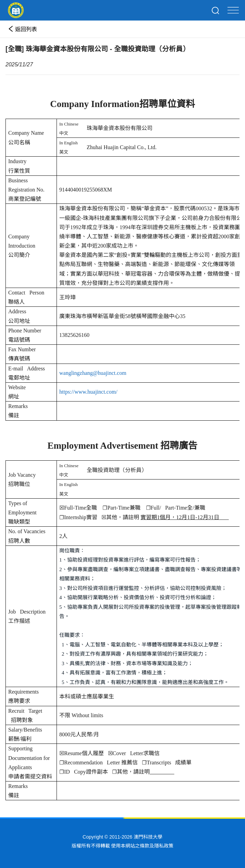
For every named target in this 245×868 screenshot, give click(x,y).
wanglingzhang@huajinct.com (93, 373)
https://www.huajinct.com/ (88, 392)
